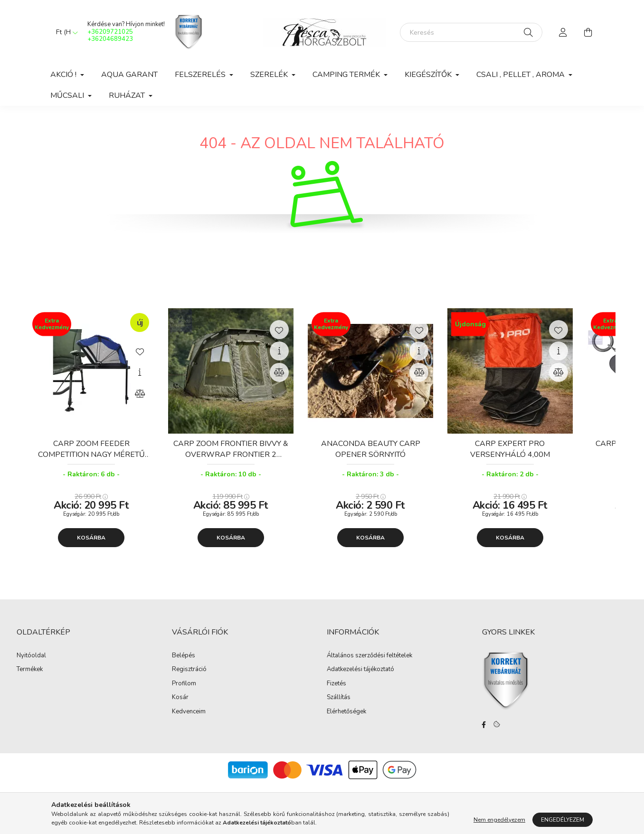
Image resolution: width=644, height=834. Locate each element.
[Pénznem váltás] (65, 32)
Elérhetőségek (346, 712)
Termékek (30, 670)
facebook (484, 725)
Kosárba (91, 538)
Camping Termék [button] (347, 75)
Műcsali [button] (68, 95)
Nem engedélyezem (499, 820)
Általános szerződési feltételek (369, 656)
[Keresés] (471, 32)
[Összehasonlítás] (140, 394)
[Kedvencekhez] (140, 351)
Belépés (184, 656)
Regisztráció (189, 670)
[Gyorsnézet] (140, 372)
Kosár (180, 698)
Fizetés (336, 684)
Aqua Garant (129, 75)
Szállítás (339, 698)
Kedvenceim (189, 712)
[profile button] (563, 32)
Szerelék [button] (270, 75)
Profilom (184, 684)
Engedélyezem (563, 820)
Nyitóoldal (31, 656)
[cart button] (588, 32)
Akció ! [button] (64, 75)
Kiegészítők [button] (429, 75)
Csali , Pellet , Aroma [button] (521, 75)
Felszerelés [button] (201, 75)
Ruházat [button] (128, 95)
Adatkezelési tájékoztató (360, 670)
